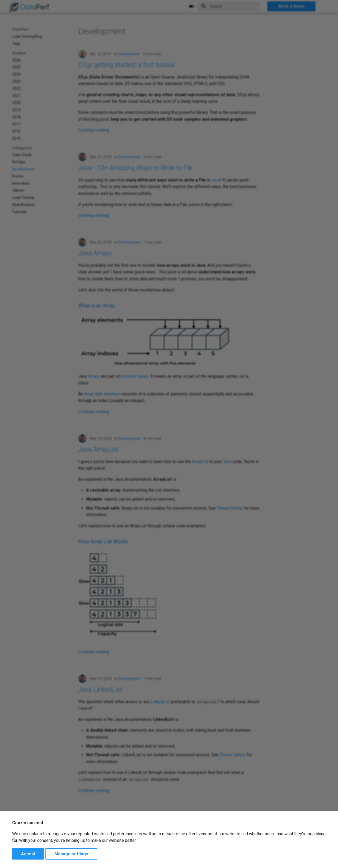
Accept (28, 854)
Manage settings (71, 854)
